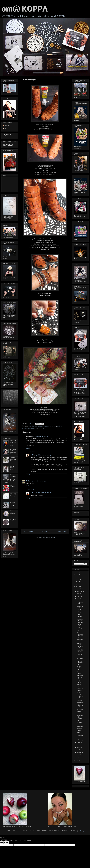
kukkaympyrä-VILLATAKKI (13, 496)
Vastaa (28, 448)
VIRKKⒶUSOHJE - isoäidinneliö (13, 451)
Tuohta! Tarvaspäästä (80, 602)
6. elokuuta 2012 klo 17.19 (44, 493)
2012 (77, 587)
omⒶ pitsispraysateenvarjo (80, 635)
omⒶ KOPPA (25, 10)
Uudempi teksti (27, 531)
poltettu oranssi (33, 428)
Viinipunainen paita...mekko (80, 705)
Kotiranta (79, 617)
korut (41, 426)
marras (79, 591)
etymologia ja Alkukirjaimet (7, 135)
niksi (55, 426)
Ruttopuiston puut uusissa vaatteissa (80, 661)
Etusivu (45, 531)
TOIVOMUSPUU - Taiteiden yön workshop (80, 627)
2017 (77, 574)
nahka (51, 426)
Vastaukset (31, 452)
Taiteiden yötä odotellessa (80, 646)
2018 (77, 572)
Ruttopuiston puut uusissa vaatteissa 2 (80, 653)
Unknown (7, 125)
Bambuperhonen (80, 690)
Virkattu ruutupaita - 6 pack (13, 504)
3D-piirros (79, 700)
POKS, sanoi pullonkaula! (80, 735)
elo (78, 599)
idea (33, 426)
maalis (79, 750)
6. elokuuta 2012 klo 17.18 (44, 455)
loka (78, 594)
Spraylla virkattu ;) (80, 668)
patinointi (25, 428)
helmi (79, 752)
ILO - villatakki (13, 486)
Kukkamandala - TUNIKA (13, 512)
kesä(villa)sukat (80, 729)
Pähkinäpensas (80, 673)
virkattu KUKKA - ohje (13, 468)
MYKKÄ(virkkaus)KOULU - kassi (13, 443)
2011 (77, 758)
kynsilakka (46, 426)
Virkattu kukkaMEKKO (13, 459)
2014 (77, 582)
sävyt (43, 428)
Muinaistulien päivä (80, 620)
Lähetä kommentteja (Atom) (47, 537)
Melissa (29, 481)
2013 (77, 584)
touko (79, 745)
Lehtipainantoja (80, 682)
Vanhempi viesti (62, 531)
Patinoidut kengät (80, 723)
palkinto (59, 426)
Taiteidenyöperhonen (80, 677)
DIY (30, 426)
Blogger (83, 831)
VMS (32, 455)
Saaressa (79, 693)
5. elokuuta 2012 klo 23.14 (40, 437)
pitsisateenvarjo (80, 640)
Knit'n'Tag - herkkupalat (80, 612)
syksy (40, 428)
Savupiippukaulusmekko (80, 697)
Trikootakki (80, 726)
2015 (77, 579)
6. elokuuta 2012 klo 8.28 (39, 481)
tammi (79, 755)
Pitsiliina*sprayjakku (80, 607)
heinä (79, 740)
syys (78, 596)
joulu (78, 589)
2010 (77, 760)
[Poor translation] (6, 843)
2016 (77, 577)
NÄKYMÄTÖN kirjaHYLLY (80, 718)
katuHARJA (80, 710)
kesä (78, 743)
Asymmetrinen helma (13, 520)
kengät (37, 426)
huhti (79, 748)
